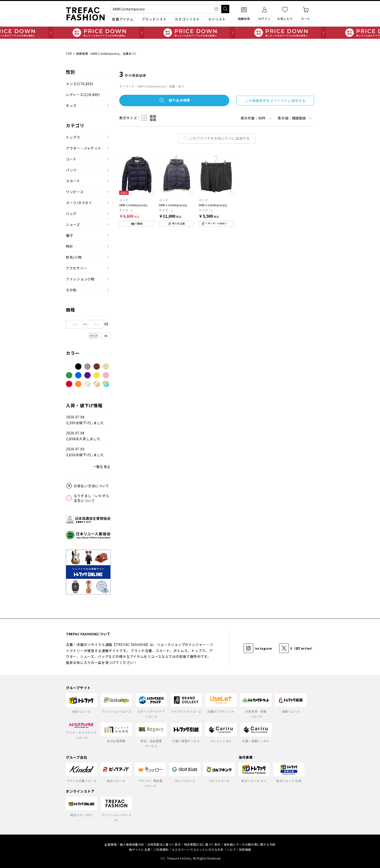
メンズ (79, 84)
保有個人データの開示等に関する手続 (250, 844)
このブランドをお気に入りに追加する (217, 138)
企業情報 (111, 844)
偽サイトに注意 (140, 849)
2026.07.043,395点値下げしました (85, 420)
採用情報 (245, 849)
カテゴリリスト (187, 19)
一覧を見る (102, 467)
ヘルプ (231, 849)
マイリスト (217, 19)
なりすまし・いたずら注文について (91, 498)
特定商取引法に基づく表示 (202, 844)
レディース (83, 95)
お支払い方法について (91, 486)
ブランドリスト (154, 19)
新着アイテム (123, 19)
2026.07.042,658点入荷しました (83, 436)
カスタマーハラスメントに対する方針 (198, 849)
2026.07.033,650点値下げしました (85, 452)
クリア (94, 336)
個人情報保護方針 (132, 844)
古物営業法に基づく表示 (164, 844)
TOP (69, 53)
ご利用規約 (161, 849)
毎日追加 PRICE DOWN (190, 33)
